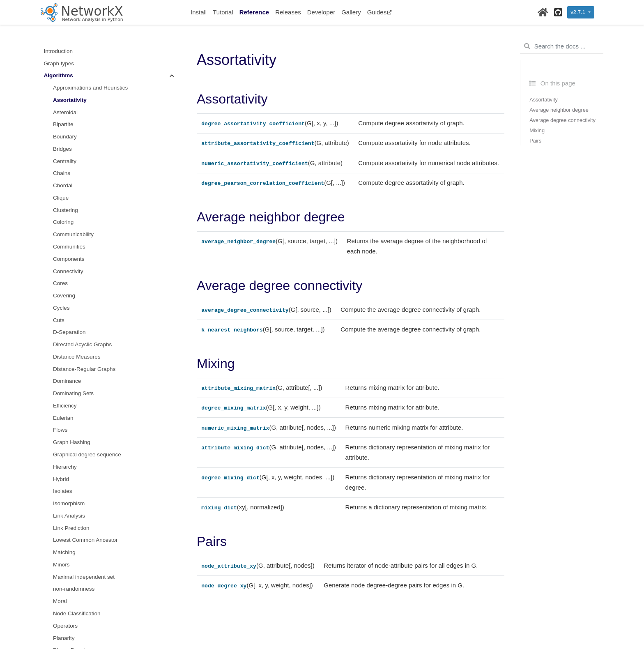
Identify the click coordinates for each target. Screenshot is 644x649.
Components (69, 259)
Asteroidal (65, 112)
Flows (60, 430)
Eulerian (63, 418)
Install (199, 12)
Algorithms (59, 75)
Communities (69, 247)
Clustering (66, 210)
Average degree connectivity (562, 120)
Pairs (535, 141)
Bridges (62, 149)
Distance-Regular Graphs (84, 369)
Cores (60, 283)
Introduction (59, 51)
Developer (321, 12)
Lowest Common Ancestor (85, 540)
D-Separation (69, 332)
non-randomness (74, 589)
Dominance (67, 381)
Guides (380, 12)
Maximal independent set (84, 577)
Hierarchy (65, 467)
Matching (64, 552)
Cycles (61, 308)
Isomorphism (69, 503)
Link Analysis (69, 516)
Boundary (65, 137)
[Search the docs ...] (562, 46)
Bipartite (63, 124)
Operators (65, 626)
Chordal (63, 185)
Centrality (65, 161)
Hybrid (61, 479)
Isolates (63, 491)
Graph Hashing (72, 442)
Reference (254, 12)
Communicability (73, 234)
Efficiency (65, 406)
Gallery (351, 12)
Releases (288, 12)
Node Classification (77, 613)
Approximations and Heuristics (90, 88)
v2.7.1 (578, 12)
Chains (62, 173)
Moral (60, 601)
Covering (64, 296)
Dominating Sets (73, 393)
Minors (61, 565)
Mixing (537, 130)
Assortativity (70, 100)
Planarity (64, 638)
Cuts (59, 320)
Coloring (63, 222)
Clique (61, 198)
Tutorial (223, 12)
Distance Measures (77, 357)
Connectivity (68, 271)
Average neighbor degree (559, 110)
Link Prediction (71, 528)
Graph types (59, 63)
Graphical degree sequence (87, 455)
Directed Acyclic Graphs (82, 344)
